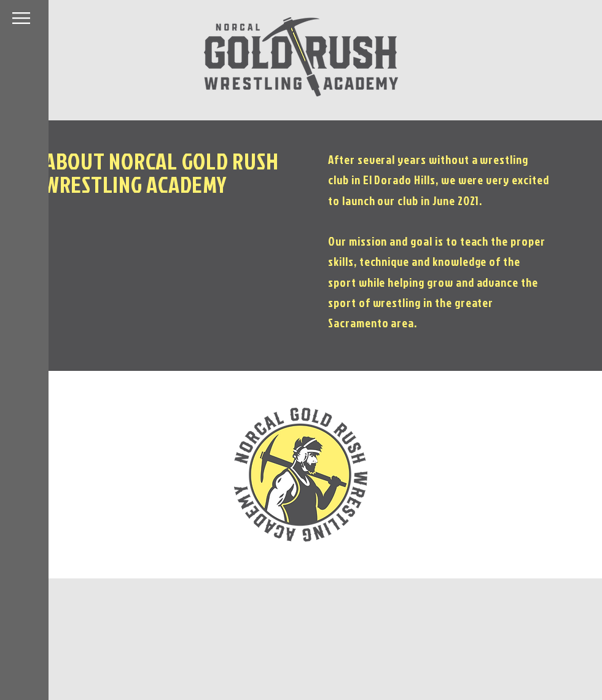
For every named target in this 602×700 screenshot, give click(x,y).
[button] (21, 18)
